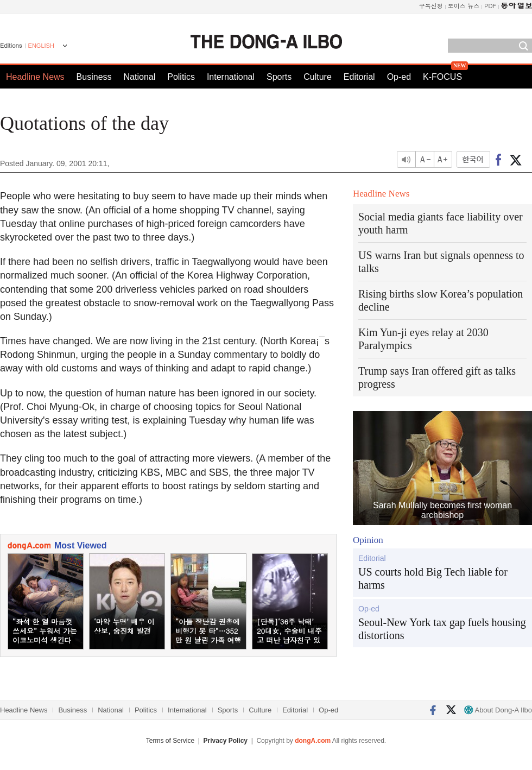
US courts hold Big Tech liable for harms (433, 578)
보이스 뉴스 (464, 6)
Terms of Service (170, 741)
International (231, 77)
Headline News (35, 77)
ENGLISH (41, 46)
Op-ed (399, 77)
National (140, 77)
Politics (181, 77)
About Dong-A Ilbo (498, 710)
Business (94, 77)
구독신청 (431, 6)
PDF (490, 6)
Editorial (359, 77)
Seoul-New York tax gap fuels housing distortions (442, 629)
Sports (279, 77)
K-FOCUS (442, 77)
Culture (318, 77)
